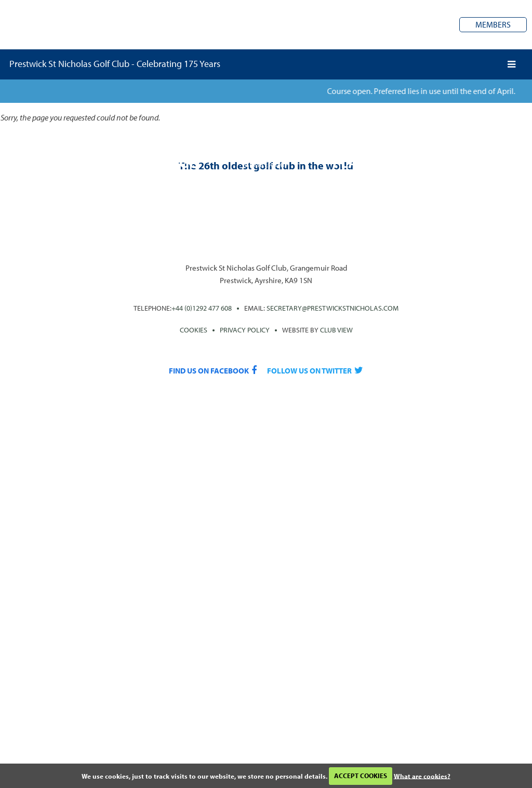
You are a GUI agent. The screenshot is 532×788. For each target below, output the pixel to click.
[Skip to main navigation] (511, 64)
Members (493, 24)
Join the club (266, 179)
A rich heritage (141, 162)
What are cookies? (422, 776)
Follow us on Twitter (309, 371)
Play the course (391, 162)
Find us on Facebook (209, 371)
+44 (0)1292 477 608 (202, 308)
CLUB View (336, 330)
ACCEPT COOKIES (361, 776)
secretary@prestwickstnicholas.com (332, 308)
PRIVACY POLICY (245, 330)
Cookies (194, 330)
